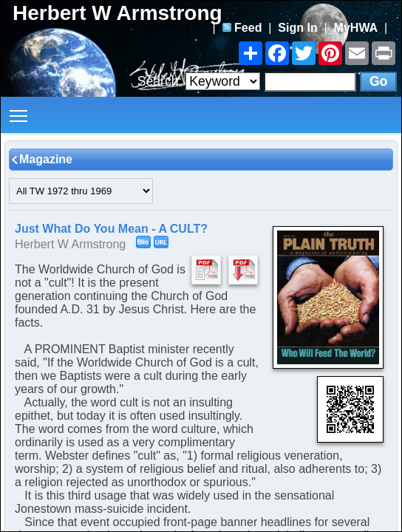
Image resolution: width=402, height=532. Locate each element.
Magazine (46, 159)
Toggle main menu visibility (20, 110)
